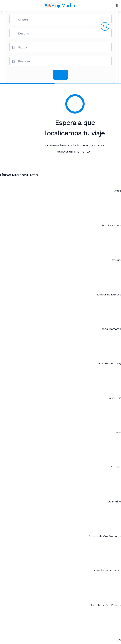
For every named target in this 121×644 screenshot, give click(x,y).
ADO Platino (113, 501)
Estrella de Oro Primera (106, 605)
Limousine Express (109, 294)
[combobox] (63, 21)
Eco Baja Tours (111, 225)
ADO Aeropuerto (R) (108, 363)
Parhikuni (115, 260)
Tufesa (117, 191)
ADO (118, 432)
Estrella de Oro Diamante (105, 536)
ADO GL (116, 467)
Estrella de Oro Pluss (107, 570)
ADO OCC (115, 398)
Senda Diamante (110, 329)
